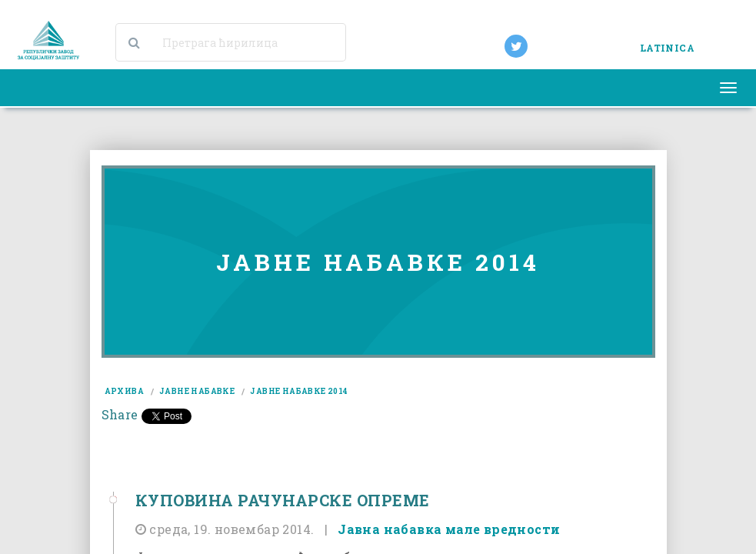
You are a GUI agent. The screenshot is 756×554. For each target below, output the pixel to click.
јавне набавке (197, 391)
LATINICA (667, 48)
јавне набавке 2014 (298, 391)
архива (124, 391)
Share (120, 414)
